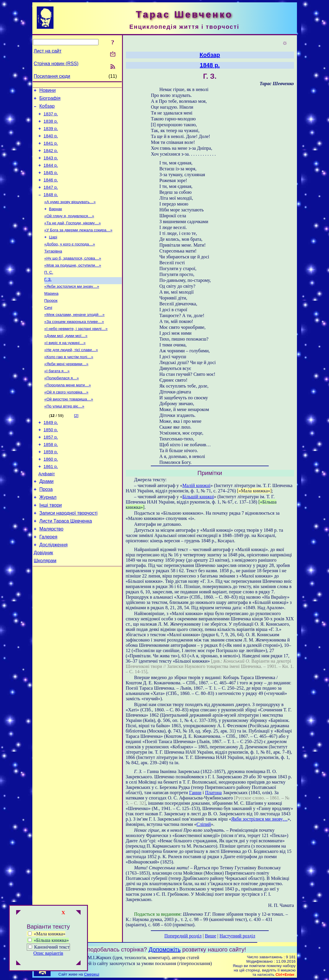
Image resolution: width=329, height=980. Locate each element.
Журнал (48, 538)
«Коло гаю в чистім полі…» (69, 384)
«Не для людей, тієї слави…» (71, 376)
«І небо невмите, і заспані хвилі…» (76, 353)
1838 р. (51, 126)
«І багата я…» (57, 399)
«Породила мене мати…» (68, 414)
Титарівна (53, 269)
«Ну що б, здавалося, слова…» (73, 277)
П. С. (49, 292)
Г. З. (48, 300)
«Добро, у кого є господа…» (70, 261)
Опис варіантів (48, 953)
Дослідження (54, 591)
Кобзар (47, 109)
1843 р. (51, 167)
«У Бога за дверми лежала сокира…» (79, 246)
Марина (51, 315)
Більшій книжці (198, 497)
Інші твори (51, 547)
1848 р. (51, 208)
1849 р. (51, 454)
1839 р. (51, 134)
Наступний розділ (237, 936)
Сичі (48, 330)
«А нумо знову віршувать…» (70, 216)
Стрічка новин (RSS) (56, 64)
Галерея (48, 582)
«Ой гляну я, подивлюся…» (69, 231)
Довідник (44, 599)
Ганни (195, 793)
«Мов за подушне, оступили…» (73, 284)
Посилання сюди (52, 76)
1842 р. (51, 159)
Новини (48, 91)
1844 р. (51, 175)
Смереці (92, 974)
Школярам (45, 608)
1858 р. (51, 479)
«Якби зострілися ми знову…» (72, 307)
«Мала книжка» (47, 934)
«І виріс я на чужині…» (65, 368)
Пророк (51, 323)
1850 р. (51, 462)
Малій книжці (196, 485)
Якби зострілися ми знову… (259, 819)
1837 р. (51, 117)
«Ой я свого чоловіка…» (66, 422)
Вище (211, 936)
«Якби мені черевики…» (66, 391)
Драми (47, 520)
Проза (46, 529)
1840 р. (51, 142)
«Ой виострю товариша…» (69, 429)
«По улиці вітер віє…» (64, 437)
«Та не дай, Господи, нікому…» (73, 239)
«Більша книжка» (48, 940)
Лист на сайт (48, 51)
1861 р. (51, 504)
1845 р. (51, 183)
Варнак (56, 223)
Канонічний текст (52, 947)
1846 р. (51, 191)
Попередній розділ (183, 936)
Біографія (50, 100)
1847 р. (51, 200)
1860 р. (51, 495)
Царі (53, 254)
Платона (213, 793)
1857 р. (51, 471)
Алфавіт (47, 512)
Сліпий (204, 824)
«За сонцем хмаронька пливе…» (74, 345)
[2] (76, 446)
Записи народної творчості (69, 555)
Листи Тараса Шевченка (66, 564)
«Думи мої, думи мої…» (66, 361)
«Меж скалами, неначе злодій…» (75, 338)
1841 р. (51, 150)
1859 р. (51, 487)
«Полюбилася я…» (62, 406)
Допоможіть (165, 949)
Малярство (51, 573)
